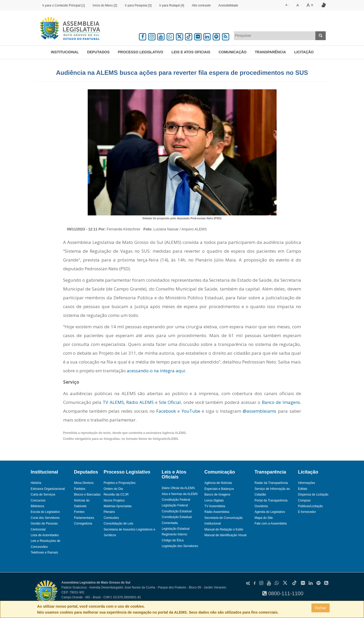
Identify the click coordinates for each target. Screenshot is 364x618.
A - (287, 5)
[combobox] (275, 36)
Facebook (165, 411)
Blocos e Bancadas (87, 495)
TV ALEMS (113, 402)
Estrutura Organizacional (48, 489)
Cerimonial (38, 529)
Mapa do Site (264, 518)
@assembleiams (259, 411)
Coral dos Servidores (45, 518)
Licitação (304, 52)
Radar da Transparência (271, 483)
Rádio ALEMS (140, 402)
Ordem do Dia (113, 489)
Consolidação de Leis (118, 524)
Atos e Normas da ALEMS (180, 494)
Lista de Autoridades (45, 535)
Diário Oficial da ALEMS (178, 488)
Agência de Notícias (218, 483)
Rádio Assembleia (217, 512)
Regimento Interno (174, 534)
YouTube (191, 411)
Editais (303, 489)
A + (310, 5)
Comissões (111, 518)
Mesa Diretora (84, 483)
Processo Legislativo (140, 52)
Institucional (65, 52)
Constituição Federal (176, 500)
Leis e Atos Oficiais (191, 52)
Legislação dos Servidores (180, 546)
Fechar (321, 608)
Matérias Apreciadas (118, 506)
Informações (307, 483)
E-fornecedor (307, 512)
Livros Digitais (214, 500)
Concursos (38, 500)
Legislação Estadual (176, 529)
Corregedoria (83, 524)
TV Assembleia (215, 506)
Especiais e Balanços (219, 489)
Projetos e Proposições (119, 483)
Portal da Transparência (271, 500)
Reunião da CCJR (116, 495)
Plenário (109, 512)
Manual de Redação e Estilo (224, 529)
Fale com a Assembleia (271, 524)
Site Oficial (170, 402)
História (36, 483)
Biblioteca (38, 506)
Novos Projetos (114, 500)
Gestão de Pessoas (44, 524)
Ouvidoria (261, 506)
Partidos (80, 489)
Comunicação (233, 52)
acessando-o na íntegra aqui (156, 371)
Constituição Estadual (177, 511)
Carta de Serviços (43, 495)
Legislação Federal (175, 505)
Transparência (270, 52)
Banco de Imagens (281, 402)
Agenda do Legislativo (270, 512)
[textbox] (275, 35)
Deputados (98, 52)
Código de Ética (173, 540)
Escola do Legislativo (45, 512)
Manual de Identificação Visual (225, 535)
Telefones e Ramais (44, 552)
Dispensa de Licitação (313, 495)
